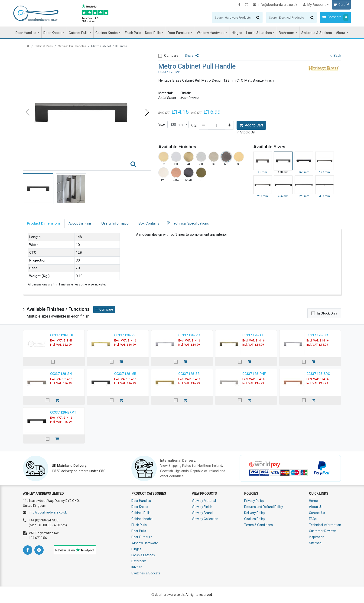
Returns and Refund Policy (264, 507)
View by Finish (202, 507)
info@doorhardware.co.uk (265, 5)
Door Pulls (153, 33)
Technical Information (325, 525)
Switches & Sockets (317, 33)
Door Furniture (179, 33)
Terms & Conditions (258, 525)
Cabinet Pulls (79, 33)
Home (313, 501)
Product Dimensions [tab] (44, 223)
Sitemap (315, 543)
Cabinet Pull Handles (72, 46)
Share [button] (192, 56)
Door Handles (26, 33)
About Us (316, 507)
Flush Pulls (133, 33)
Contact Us (317, 513)
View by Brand (202, 513)
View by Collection (205, 519)
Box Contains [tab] (149, 223)
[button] (147, 112)
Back (336, 56)
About (341, 33)
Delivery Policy (255, 513)
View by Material (204, 501)
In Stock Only (327, 313)
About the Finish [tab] (81, 223)
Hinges (237, 33)
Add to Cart (251, 125)
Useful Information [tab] (116, 223)
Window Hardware (211, 33)
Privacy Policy (254, 501)
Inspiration (317, 537)
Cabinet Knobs (107, 33)
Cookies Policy (255, 519)
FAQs (313, 519)
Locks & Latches (259, 33)
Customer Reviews (323, 531)
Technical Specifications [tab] (188, 223)
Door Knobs (52, 33)
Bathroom (286, 33)
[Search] (223, 17)
